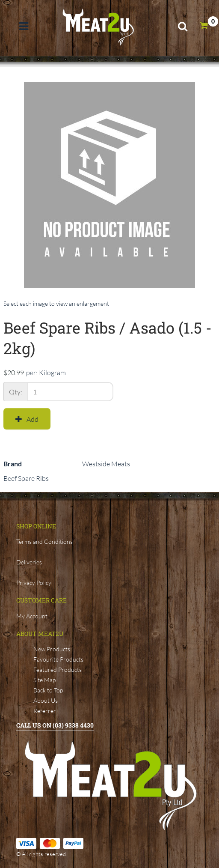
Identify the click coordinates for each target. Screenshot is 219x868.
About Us (46, 700)
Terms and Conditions (44, 541)
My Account (32, 616)
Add (27, 419)
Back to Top (48, 690)
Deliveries (29, 562)
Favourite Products (58, 659)
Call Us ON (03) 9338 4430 (55, 725)
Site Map (44, 680)
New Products (52, 649)
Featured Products (58, 670)
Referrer (45, 711)
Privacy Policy (34, 583)
